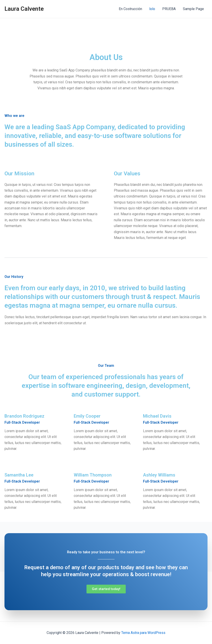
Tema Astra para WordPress (143, 633)
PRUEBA (169, 9)
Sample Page (193, 9)
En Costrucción (130, 9)
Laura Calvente (24, 9)
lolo (152, 9)
